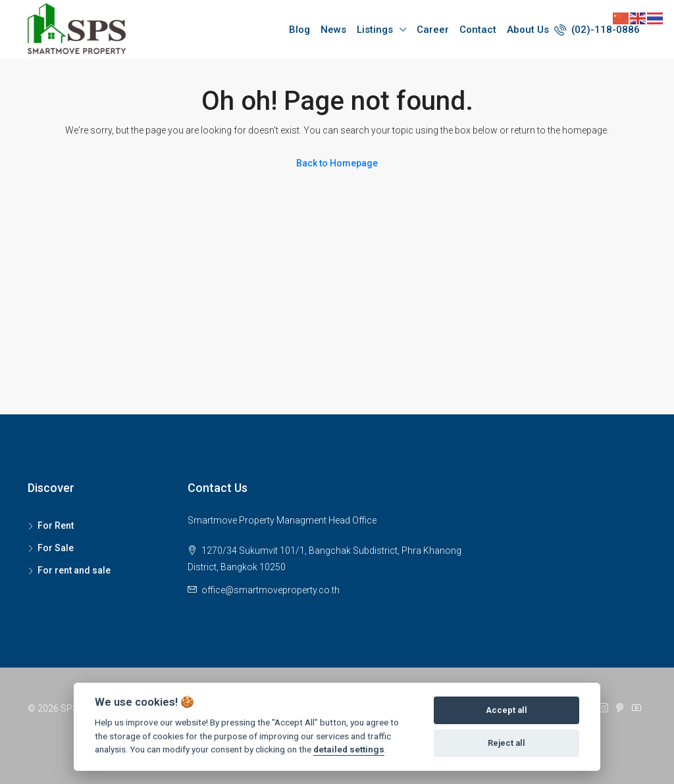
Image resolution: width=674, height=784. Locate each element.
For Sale (56, 548)
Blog (299, 30)
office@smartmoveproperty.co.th (271, 590)
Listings (375, 30)
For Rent (56, 526)
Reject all (506, 743)
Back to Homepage (337, 163)
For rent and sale (74, 570)
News (333, 30)
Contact (478, 30)
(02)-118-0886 (597, 30)
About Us (528, 30)
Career (433, 30)
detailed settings (349, 749)
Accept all (506, 710)
